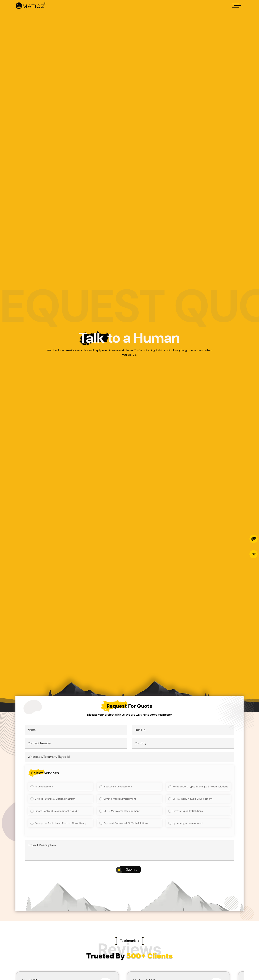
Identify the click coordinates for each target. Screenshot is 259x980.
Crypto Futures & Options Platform (53, 799)
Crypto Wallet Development (118, 799)
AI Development (42, 787)
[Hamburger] (236, 6)
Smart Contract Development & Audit (54, 811)
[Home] (31, 6)
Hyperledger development (186, 823)
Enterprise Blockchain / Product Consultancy (59, 823)
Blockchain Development (116, 787)
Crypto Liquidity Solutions (186, 811)
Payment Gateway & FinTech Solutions (124, 823)
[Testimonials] (129, 941)
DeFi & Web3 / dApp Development (190, 799)
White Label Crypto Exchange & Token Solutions (198, 787)
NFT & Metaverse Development (119, 811)
